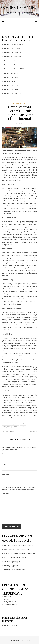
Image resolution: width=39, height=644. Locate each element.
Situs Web (6, 474)
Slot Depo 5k (15, 48)
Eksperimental (16, 424)
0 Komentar (33, 432)
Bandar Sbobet (16, 57)
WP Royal (27, 640)
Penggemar (7, 427)
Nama (5, 454)
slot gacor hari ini (10, 602)
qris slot (7, 599)
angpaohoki (15, 566)
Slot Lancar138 (16, 93)
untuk (23, 427)
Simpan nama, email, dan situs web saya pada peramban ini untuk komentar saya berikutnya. (18, 488)
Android (6, 424)
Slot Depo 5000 (16, 85)
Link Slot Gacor (16, 81)
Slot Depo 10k (16, 53)
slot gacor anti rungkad (26, 545)
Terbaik (16, 427)
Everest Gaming (19, 7)
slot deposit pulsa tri (12, 604)
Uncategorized (19, 104)
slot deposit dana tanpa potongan (23, 553)
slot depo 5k (15, 625)
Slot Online (15, 61)
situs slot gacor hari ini (21, 549)
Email (5, 464)
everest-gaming (11, 431)
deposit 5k (8, 597)
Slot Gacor (14, 77)
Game (25, 424)
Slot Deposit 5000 (17, 69)
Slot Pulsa (14, 89)
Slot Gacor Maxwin (17, 44)
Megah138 (15, 73)
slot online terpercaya (19, 570)
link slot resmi (21, 557)
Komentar (6, 494)
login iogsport (16, 562)
